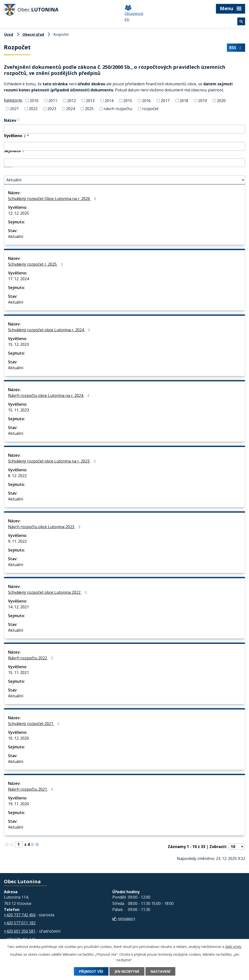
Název (10, 120)
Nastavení (160, 971)
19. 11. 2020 (18, 804)
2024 (71, 109)
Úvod (9, 34)
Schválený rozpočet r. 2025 (36, 264)
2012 (71, 100)
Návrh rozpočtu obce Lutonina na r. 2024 (49, 395)
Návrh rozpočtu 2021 (31, 789)
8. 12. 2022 (17, 476)
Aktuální (16, 236)
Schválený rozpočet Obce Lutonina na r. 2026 (53, 199)
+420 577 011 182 (20, 923)
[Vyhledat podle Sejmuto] (124, 163)
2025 (89, 109)
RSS (236, 48)
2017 (165, 100)
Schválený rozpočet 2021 (35, 724)
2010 (34, 100)
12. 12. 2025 (18, 213)
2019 (203, 100)
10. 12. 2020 (18, 738)
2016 (146, 100)
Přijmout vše (91, 971)
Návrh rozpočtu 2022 (31, 658)
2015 (128, 100)
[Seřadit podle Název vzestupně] (19, 118)
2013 (90, 100)
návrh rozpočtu (118, 109)
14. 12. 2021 (18, 607)
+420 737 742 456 (20, 915)
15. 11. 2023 (18, 410)
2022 (33, 109)
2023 (52, 109)
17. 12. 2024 (18, 279)
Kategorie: (13, 100)
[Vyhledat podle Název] (124, 129)
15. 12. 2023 (18, 344)
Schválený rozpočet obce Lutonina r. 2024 (50, 330)
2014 (109, 100)
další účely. (234, 947)
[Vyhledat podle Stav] (124, 180)
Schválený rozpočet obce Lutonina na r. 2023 (53, 461)
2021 (14, 109)
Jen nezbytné (127, 971)
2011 (53, 100)
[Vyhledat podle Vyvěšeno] (124, 146)
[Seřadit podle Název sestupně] (19, 120)
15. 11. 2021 (18, 673)
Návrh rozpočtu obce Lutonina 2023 (45, 527)
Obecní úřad (33, 34)
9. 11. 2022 (17, 541)
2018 (184, 100)
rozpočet (150, 109)
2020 (221, 100)
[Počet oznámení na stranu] (237, 847)
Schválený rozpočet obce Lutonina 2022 (48, 592)
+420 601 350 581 (20, 931)
